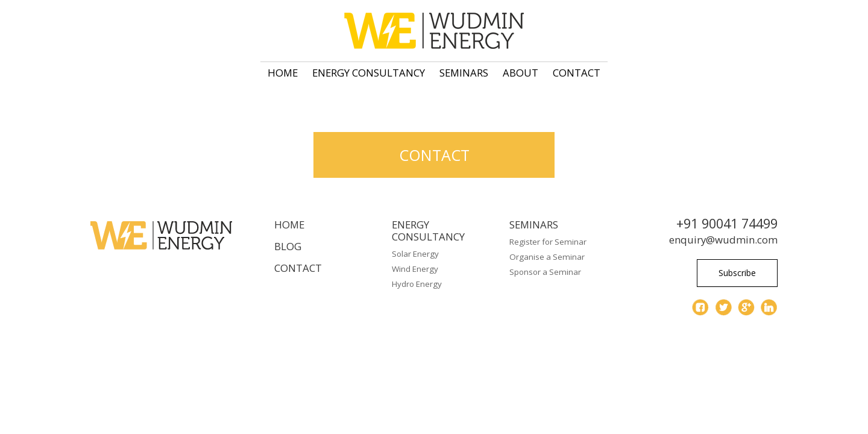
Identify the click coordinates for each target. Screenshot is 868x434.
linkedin (769, 307)
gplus (746, 307)
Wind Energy (415, 269)
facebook (700, 307)
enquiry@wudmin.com (723, 240)
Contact (577, 73)
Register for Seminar (548, 242)
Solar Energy (415, 254)
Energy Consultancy (369, 73)
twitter (723, 307)
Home (283, 73)
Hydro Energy (417, 284)
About (520, 73)
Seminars (464, 73)
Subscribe (737, 273)
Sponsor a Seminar (545, 272)
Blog (288, 246)
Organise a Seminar (547, 257)
